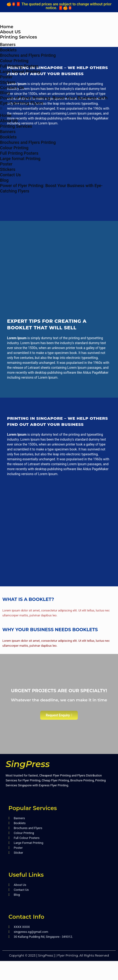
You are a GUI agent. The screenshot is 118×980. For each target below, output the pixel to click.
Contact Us (12, 88)
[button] (59, 108)
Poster (6, 77)
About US (10, 32)
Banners (8, 44)
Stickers (8, 82)
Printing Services (18, 37)
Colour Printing (14, 61)
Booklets (8, 50)
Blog (5, 93)
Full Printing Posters (19, 66)
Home (7, 27)
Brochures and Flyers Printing (28, 55)
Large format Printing (20, 71)
